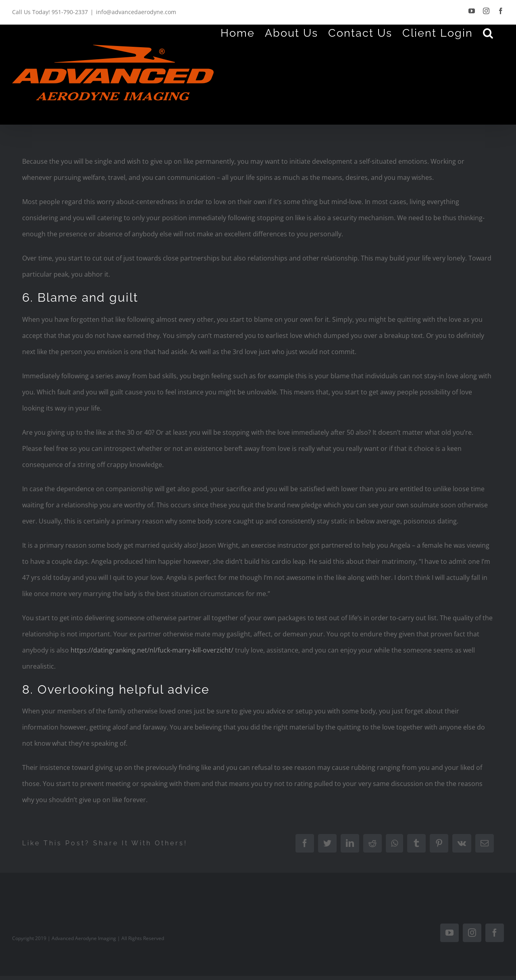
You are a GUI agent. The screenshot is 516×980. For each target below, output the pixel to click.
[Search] (488, 33)
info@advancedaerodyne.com (136, 12)
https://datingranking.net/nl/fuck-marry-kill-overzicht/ (152, 650)
